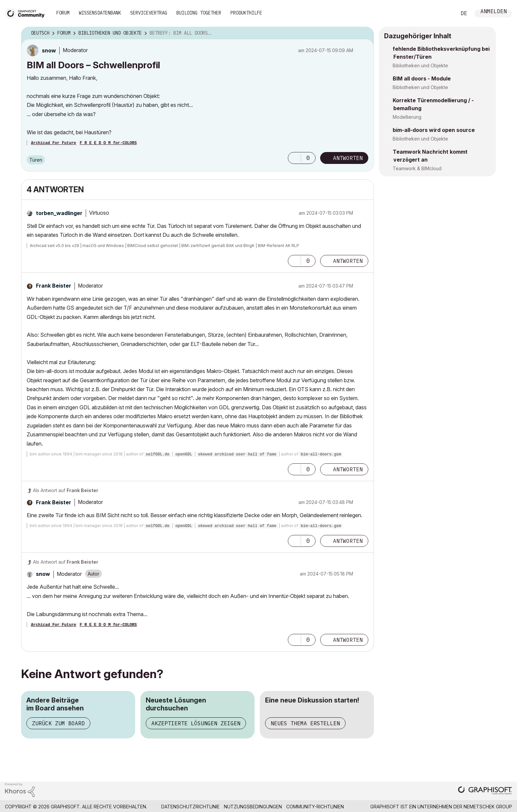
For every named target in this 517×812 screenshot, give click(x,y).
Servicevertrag (149, 13)
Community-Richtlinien (315, 807)
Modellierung (407, 117)
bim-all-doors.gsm (321, 454)
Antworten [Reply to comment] (348, 261)
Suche (444, 14)
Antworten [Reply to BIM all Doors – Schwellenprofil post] (348, 158)
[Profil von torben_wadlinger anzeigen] (59, 213)
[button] (294, 158)
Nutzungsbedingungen (253, 807)
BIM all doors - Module (422, 78)
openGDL (184, 454)
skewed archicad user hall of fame (237, 454)
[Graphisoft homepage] (485, 791)
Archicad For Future (54, 143)
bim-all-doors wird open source (434, 130)
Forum (63, 13)
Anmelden (494, 12)
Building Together (199, 13)
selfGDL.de (158, 454)
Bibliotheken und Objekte (420, 65)
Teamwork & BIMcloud (417, 168)
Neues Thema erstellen (305, 723)
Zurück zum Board (58, 723)
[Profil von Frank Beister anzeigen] (54, 286)
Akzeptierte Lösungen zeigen (196, 723)
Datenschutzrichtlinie (190, 807)
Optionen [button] (365, 33)
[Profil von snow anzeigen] (49, 50)
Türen (36, 160)
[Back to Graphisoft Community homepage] (27, 13)
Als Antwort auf (66, 490)
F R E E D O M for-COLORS (108, 143)
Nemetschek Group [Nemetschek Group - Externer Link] (488, 807)
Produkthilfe (246, 13)
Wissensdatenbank (100, 13)
